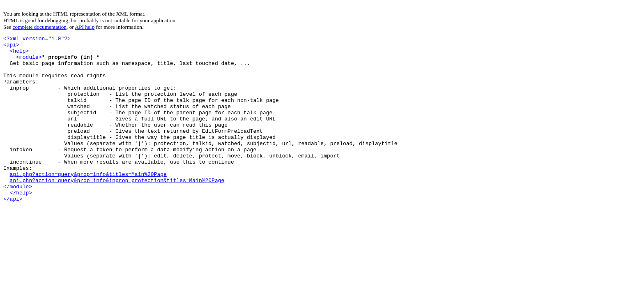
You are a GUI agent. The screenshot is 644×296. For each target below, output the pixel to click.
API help (85, 27)
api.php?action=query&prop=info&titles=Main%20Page (88, 202)
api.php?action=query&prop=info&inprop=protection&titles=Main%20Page (117, 210)
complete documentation (40, 27)
